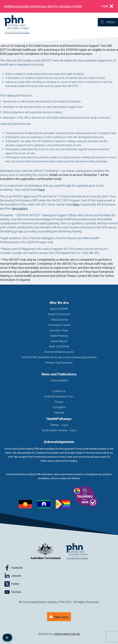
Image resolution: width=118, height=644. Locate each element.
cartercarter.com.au (67, 634)
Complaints (59, 407)
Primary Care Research (59, 363)
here (42, 190)
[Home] (15, 25)
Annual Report (59, 341)
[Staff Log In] (59, 617)
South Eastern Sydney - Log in (59, 430)
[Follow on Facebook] (14, 568)
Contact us (59, 391)
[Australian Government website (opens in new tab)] (45, 551)
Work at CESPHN (59, 347)
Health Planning (59, 336)
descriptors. (20, 208)
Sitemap (59, 413)
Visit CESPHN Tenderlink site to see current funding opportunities (59, 357)
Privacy (59, 402)
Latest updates (59, 380)
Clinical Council (59, 320)
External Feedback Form (59, 397)
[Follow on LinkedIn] (13, 576)
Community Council (59, 325)
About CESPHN (59, 309)
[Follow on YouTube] (13, 592)
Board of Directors (59, 314)
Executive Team (59, 330)
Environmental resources (59, 352)
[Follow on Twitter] (12, 584)
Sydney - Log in (59, 425)
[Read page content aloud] (7, 638)
